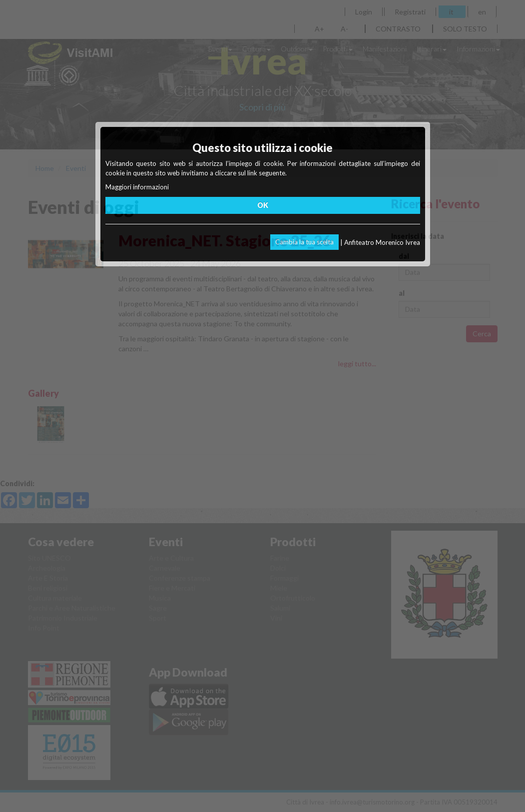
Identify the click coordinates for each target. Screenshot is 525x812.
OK (263, 205)
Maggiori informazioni (137, 187)
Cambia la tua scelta (304, 242)
